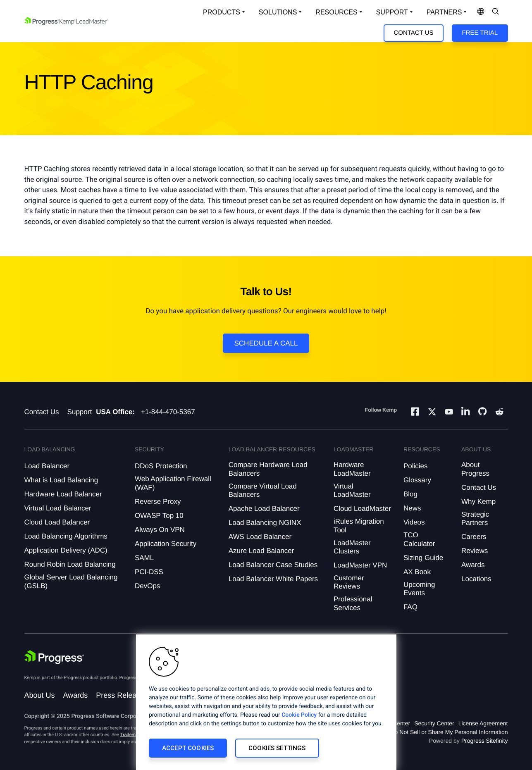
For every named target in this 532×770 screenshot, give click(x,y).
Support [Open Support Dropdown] (392, 12)
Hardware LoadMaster (352, 469)
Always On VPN (160, 530)
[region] (266, 702)
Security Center (434, 723)
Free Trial (480, 33)
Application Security (166, 544)
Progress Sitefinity (485, 741)
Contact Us (413, 33)
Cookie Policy (299, 715)
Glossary (417, 480)
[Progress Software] (54, 658)
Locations (476, 579)
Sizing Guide (423, 558)
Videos (414, 522)
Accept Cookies (188, 748)
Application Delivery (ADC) (66, 550)
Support (80, 412)
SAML (144, 558)
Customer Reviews (349, 582)
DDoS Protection (161, 466)
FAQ (410, 607)
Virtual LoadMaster (352, 490)
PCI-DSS (149, 572)
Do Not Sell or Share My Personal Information (449, 732)
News (412, 508)
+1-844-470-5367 (168, 412)
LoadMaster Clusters (352, 547)
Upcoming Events (419, 589)
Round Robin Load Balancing (70, 564)
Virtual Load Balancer (58, 508)
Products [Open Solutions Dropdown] (222, 12)
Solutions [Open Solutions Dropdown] (278, 12)
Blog (410, 494)
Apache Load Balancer (264, 509)
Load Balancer (47, 466)
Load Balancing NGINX (265, 523)
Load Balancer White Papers (273, 579)
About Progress (475, 469)
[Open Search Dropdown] (496, 12)
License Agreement (483, 723)
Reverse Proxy (158, 502)
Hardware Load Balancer (63, 494)
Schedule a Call (266, 343)
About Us (40, 695)
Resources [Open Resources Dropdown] (336, 12)
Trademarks (132, 735)
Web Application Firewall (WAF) (173, 483)
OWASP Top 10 (159, 516)
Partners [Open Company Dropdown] (444, 12)
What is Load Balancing (61, 480)
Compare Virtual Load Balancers (263, 490)
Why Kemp (478, 502)
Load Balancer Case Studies (273, 565)
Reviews (475, 551)
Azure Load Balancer (261, 551)
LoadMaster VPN (360, 565)
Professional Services (353, 603)
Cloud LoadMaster (362, 509)
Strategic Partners (475, 518)
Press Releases (122, 695)
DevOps (147, 586)
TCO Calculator (419, 539)
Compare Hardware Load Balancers (268, 469)
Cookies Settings (277, 748)
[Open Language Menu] (481, 12)
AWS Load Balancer (260, 537)
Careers (474, 537)
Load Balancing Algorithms (66, 536)
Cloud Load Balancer (57, 522)
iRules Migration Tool (359, 526)
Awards (473, 565)
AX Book (417, 572)
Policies (416, 466)
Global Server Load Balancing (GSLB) (71, 581)
